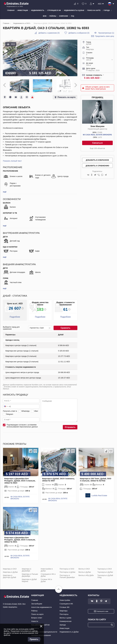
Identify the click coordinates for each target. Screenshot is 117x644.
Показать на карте (67, 96)
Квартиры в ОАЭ (10, 568)
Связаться (97, 143)
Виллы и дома (65, 617)
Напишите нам (103, 610)
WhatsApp (26, 410)
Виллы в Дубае (85, 571)
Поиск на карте (37, 613)
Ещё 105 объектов (97, 148)
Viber (36, 410)
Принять (34, 639)
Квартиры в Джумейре (26, 569)
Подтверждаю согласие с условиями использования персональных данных (22, 425)
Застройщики (37, 603)
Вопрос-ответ (37, 617)
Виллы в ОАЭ (84, 568)
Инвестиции (64, 627)
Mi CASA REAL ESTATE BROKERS (97, 135)
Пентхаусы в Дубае (67, 571)
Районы (34, 610)
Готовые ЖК (64, 606)
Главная (35, 599)
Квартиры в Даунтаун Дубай (9, 575)
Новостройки (65, 599)
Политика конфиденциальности (44, 631)
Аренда (63, 624)
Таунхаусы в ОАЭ (105, 568)
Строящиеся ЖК (66, 603)
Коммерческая (65, 620)
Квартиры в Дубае (10, 571)
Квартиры (64, 610)
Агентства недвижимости (41, 606)
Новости (35, 620)
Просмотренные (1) (106, 33)
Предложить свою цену (105, 36)
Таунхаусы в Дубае (105, 571)
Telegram (10, 413)
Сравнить (66, 327)
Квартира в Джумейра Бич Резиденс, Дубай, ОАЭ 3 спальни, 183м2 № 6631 (20, 539)
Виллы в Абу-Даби (86, 574)
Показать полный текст (12, 160)
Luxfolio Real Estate (99, 494)
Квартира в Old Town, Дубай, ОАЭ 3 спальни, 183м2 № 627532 (95, 478)
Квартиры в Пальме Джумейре (30, 574)
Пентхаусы (64, 613)
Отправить (70, 426)
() (49, 33)
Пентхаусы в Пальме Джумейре (67, 575)
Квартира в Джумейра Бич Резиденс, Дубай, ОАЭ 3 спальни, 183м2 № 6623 (20, 480)
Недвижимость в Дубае (69, 631)
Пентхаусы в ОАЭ (67, 568)
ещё (5, 191)
